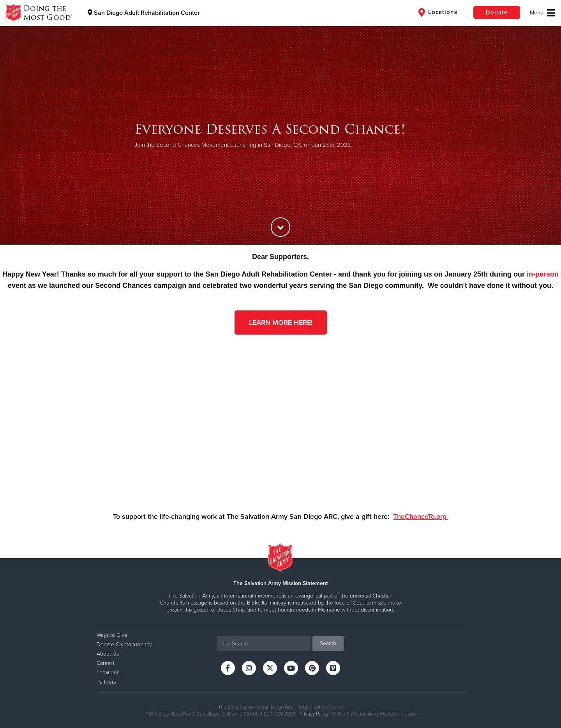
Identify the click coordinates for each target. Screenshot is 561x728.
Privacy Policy (314, 714)
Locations (438, 12)
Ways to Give (112, 635)
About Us (108, 654)
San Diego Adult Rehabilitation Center (144, 13)
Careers (106, 663)
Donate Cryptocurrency (124, 644)
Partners (106, 682)
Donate (497, 12)
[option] (280, 135)
